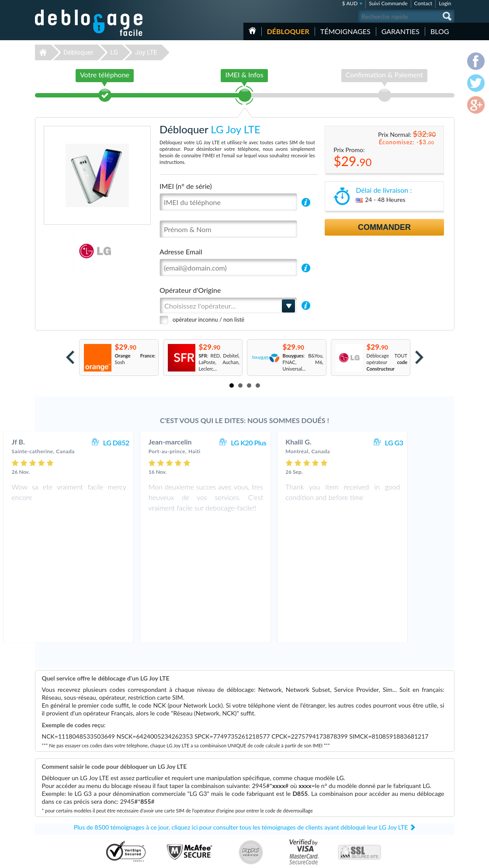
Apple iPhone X (328, 791)
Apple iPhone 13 (329, 818)
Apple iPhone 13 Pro (333, 785)
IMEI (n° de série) (186, 186)
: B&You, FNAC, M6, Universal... (303, 362)
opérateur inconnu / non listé (208, 319)
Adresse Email (181, 252)
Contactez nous (406, 777)
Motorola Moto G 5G (334, 798)
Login (445, 3)
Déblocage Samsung (185, 785)
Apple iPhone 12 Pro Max (338, 824)
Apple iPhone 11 (329, 811)
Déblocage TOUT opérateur (387, 362)
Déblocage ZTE (180, 818)
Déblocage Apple (181, 778)
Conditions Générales (412, 784)
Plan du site (402, 797)
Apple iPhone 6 (328, 804)
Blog (440, 31)
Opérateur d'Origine (190, 290)
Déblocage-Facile (89, 23)
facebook (413, 858)
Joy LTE (146, 52)
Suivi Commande (388, 3)
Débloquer (288, 31)
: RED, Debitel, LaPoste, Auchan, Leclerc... (219, 362)
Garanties (401, 31)
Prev (70, 357)
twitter (430, 858)
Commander (384, 227)
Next (419, 357)
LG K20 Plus (288, 443)
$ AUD (350, 3)
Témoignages (345, 31)
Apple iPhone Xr (329, 778)
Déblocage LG (178, 791)
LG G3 (433, 443)
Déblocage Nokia (181, 804)
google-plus (448, 858)
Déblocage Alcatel (182, 824)
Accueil (252, 31)
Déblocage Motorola (185, 798)
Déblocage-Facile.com (89, 772)
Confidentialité (405, 790)
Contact (423, 3)
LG (114, 52)
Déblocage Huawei (183, 811)
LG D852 (155, 443)
